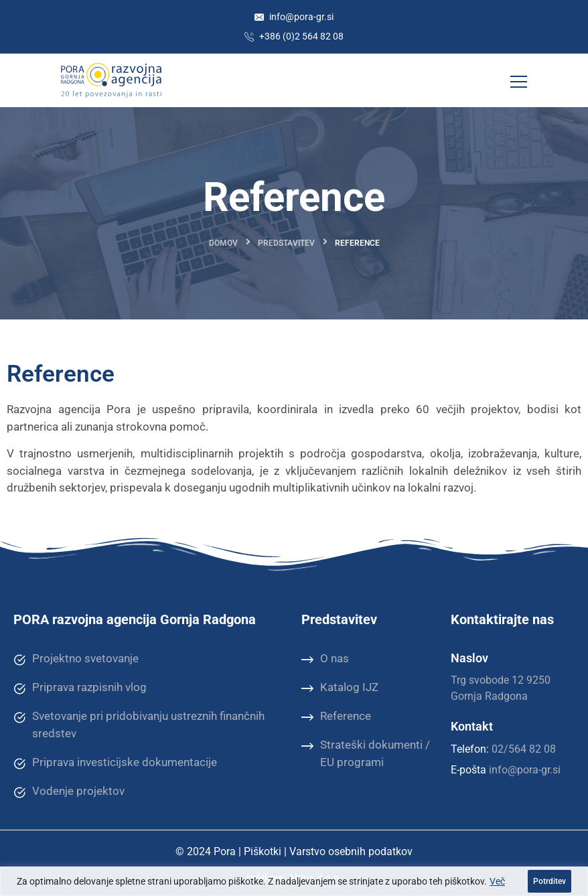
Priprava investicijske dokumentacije (115, 763)
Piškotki (263, 851)
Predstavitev (286, 243)
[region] (294, 881)
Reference (336, 717)
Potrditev (549, 881)
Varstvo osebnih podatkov (351, 851)
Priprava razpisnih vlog (80, 688)
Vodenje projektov (69, 792)
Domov (223, 243)
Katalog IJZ (340, 688)
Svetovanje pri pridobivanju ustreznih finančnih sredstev (139, 724)
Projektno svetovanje (76, 659)
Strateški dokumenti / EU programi (366, 753)
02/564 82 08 (524, 749)
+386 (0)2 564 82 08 (294, 36)
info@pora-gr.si (294, 17)
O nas (325, 659)
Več (497, 881)
